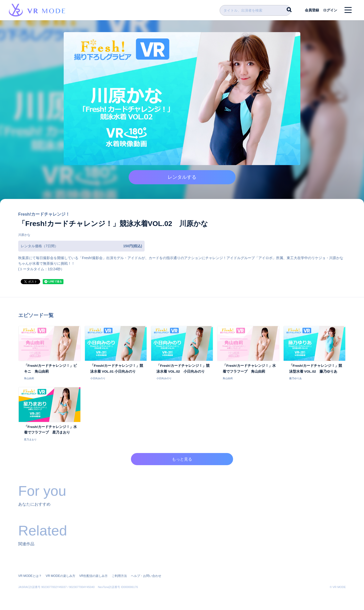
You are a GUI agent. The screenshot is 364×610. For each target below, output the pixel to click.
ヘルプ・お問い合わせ (146, 576)
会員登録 (311, 10)
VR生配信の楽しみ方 (93, 576)
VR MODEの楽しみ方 (60, 576)
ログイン (330, 10)
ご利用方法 (119, 576)
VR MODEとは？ (30, 576)
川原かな (24, 236)
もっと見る (182, 461)
